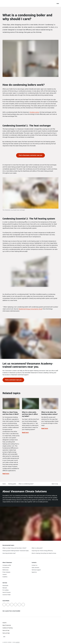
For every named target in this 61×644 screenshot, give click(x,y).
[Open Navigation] (58, 3)
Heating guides (12, 484)
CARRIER (18, 642)
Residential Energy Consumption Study (30, 309)
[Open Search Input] (54, 3)
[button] (55, 484)
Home (4, 484)
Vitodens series (34, 112)
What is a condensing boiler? (26, 484)
